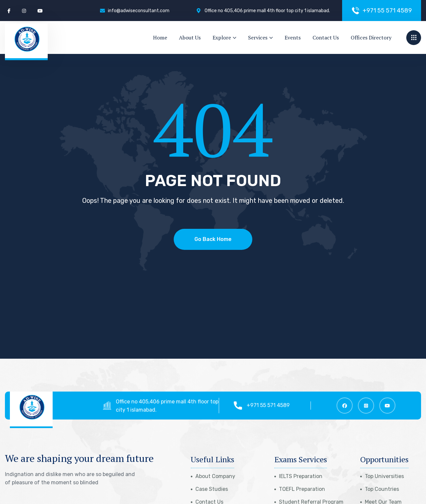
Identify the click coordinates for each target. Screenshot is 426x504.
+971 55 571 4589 (272, 405)
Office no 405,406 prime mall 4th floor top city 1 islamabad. (171, 406)
